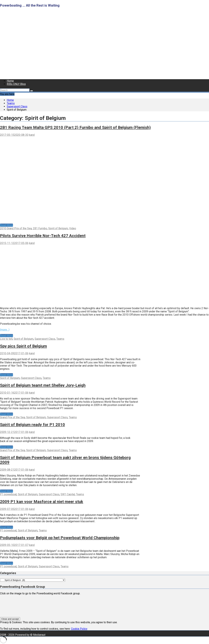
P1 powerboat (8, 494)
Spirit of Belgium (58, 228)
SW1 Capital (68, 494)
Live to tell (6, 339)
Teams (60, 339)
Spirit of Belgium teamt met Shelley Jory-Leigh (43, 385)
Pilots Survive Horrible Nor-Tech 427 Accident (43, 236)
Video (73, 228)
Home (10, 81)
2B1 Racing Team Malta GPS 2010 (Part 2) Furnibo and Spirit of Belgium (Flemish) (75, 127)
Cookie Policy (79, 629)
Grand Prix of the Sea (12, 417)
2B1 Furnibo (40, 228)
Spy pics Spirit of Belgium (23, 346)
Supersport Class (45, 339)
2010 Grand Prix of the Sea (16, 228)
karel (32, 135)
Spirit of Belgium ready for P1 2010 (32, 425)
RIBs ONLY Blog (16, 84)
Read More (6, 225)
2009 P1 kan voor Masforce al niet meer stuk (42, 502)
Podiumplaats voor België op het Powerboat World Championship (60, 538)
